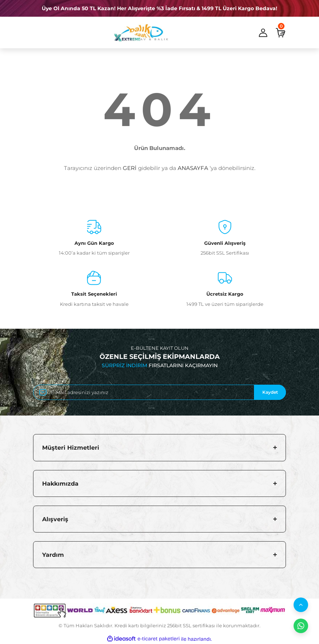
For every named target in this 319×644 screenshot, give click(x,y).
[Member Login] (263, 33)
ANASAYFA (193, 168)
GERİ (130, 168)
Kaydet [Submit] (270, 392)
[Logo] (141, 33)
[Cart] (280, 33)
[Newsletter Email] (159, 392)
